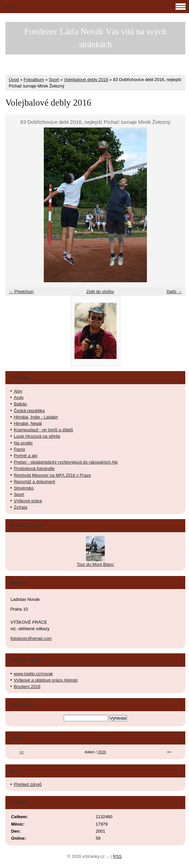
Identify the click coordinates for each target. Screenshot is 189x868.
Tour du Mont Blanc (95, 564)
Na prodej (23, 443)
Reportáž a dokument (34, 482)
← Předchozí (21, 292)
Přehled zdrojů (28, 784)
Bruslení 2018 (27, 686)
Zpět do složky (100, 292)
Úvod (14, 80)
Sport (54, 80)
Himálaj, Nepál (28, 423)
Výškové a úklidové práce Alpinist (46, 680)
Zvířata (21, 507)
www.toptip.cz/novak (33, 674)
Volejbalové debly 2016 (86, 80)
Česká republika (29, 411)
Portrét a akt (26, 456)
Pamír (20, 449)
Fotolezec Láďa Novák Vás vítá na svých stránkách (96, 38)
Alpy (18, 391)
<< (22, 752)
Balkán (20, 404)
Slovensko (24, 488)
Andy (19, 397)
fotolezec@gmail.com (31, 638)
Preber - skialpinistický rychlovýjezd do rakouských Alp (66, 462)
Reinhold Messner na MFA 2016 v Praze (52, 475)
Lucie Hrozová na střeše (37, 436)
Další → (174, 292)
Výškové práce (28, 501)
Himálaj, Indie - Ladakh (36, 417)
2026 (102, 752)
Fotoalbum (34, 80)
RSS (117, 856)
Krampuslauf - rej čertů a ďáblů (43, 430)
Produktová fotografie (34, 468)
